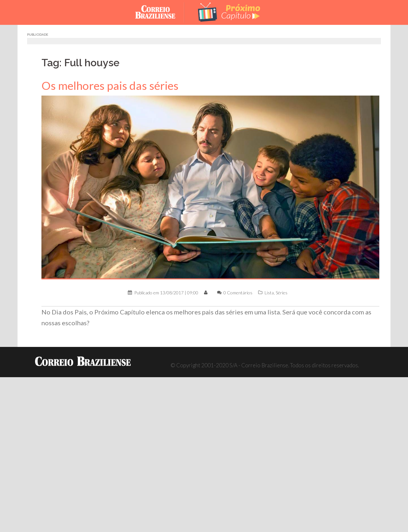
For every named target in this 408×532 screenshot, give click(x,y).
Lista (269, 293)
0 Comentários (238, 293)
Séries (282, 293)
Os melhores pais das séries (110, 86)
